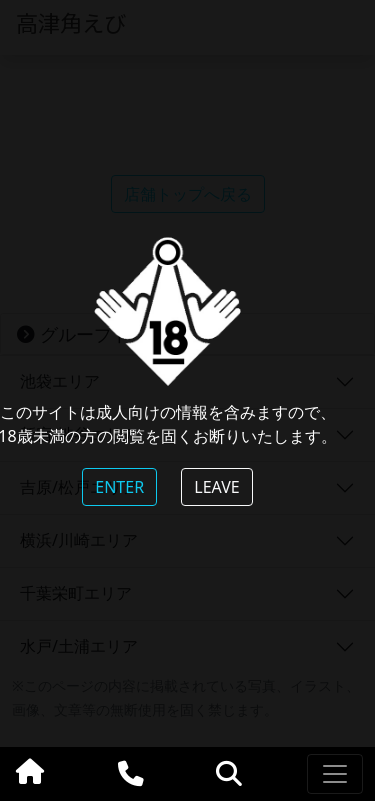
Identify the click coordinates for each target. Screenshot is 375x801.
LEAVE (216, 487)
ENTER (119, 487)
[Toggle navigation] (335, 774)
